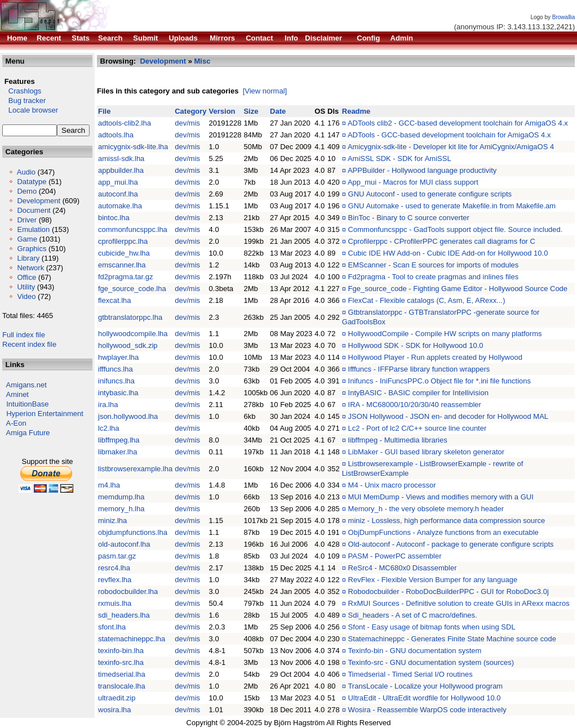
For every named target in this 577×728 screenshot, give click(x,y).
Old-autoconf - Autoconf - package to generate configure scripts (451, 544)
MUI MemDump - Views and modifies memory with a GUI (441, 497)
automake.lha (120, 206)
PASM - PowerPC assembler (395, 556)
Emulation (33, 229)
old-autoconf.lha (124, 544)
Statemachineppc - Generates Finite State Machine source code (452, 639)
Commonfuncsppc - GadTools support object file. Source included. (456, 229)
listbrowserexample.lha (135, 469)
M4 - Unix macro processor (392, 485)
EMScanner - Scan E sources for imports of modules (434, 265)
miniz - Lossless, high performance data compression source (447, 521)
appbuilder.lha (121, 170)
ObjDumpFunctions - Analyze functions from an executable (443, 532)
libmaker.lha (117, 452)
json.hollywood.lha (128, 416)
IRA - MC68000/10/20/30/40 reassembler (415, 405)
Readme (356, 111)
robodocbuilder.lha (128, 591)
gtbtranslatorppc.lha (130, 317)
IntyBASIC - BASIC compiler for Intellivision (418, 393)
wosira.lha (115, 710)
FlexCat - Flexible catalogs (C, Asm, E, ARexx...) (427, 300)
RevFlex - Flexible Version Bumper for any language (433, 580)
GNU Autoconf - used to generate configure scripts (430, 194)
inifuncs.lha (116, 381)
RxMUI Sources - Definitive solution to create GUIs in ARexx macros (459, 603)
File (104, 111)
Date (278, 111)
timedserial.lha (122, 674)
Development (39, 201)
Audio (26, 172)
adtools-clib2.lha (125, 123)
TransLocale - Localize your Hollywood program (425, 686)
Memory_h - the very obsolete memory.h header (426, 509)
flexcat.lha (115, 300)
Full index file (24, 335)
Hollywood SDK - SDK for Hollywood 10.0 (416, 345)
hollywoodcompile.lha (133, 334)
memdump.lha (121, 497)
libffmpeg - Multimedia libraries (398, 440)
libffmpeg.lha (119, 440)
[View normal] (265, 91)
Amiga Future (28, 433)
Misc (203, 61)
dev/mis (187, 123)
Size (251, 111)
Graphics (32, 249)
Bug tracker (24, 101)
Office (26, 277)
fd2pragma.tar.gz (126, 277)
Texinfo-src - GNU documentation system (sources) (431, 662)
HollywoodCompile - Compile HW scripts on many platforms (445, 334)
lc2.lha (109, 428)
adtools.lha (116, 135)
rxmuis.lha (115, 603)
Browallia (564, 17)
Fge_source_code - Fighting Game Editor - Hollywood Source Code (458, 289)
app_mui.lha (118, 182)
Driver (27, 220)
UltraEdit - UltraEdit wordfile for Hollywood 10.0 (425, 698)
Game (27, 239)
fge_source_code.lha (132, 289)
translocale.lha (122, 686)
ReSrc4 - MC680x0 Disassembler (403, 568)
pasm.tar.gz (117, 556)
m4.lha (109, 485)
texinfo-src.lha (121, 662)
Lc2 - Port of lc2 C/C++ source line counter (418, 428)
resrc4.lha (114, 568)
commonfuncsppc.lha (133, 229)
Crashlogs (22, 91)
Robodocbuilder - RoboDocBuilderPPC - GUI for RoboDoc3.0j (449, 591)
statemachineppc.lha (132, 639)
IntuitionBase (27, 404)
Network (30, 268)
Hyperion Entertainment (45, 414)
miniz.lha (112, 521)
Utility (26, 287)
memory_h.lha (121, 509)
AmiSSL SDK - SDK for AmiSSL (400, 158)
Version (222, 111)
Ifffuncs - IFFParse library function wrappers (419, 369)
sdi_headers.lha (124, 615)
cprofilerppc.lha (123, 241)
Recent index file (29, 344)
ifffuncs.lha (116, 369)
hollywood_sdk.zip (128, 345)
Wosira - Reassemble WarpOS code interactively (427, 710)
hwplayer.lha (118, 357)
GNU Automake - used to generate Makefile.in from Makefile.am (452, 206)
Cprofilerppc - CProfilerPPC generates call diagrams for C (442, 241)
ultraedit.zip (117, 698)
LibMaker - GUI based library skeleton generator (426, 452)
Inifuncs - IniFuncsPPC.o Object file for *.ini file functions (440, 381)
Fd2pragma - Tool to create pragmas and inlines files (434, 277)
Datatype (32, 182)
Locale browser (30, 110)
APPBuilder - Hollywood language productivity (422, 170)
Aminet (17, 394)
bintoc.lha (114, 218)
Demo (27, 191)
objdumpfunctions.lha (133, 532)
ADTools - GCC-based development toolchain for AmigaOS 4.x (449, 135)
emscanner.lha (122, 265)
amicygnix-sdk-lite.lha (133, 147)
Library (28, 258)
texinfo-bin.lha (121, 651)
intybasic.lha (118, 393)
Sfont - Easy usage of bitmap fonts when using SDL (432, 627)
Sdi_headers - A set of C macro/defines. (413, 615)
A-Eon (16, 423)
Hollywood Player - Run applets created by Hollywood (435, 357)
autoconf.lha (118, 194)
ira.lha (108, 405)
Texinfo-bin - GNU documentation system (414, 651)
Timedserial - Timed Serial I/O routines (410, 674)
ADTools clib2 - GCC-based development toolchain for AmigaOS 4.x (458, 123)
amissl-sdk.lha (121, 158)
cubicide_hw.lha (124, 253)
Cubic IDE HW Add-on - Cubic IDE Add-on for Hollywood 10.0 (448, 253)
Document (34, 210)
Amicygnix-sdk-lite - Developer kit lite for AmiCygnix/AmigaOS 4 (451, 147)
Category (190, 111)
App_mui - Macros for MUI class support (413, 182)
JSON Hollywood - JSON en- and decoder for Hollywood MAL (448, 416)
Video (26, 296)
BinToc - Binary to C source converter (409, 218)
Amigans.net (26, 385)
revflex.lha (115, 580)
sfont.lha (112, 627)
